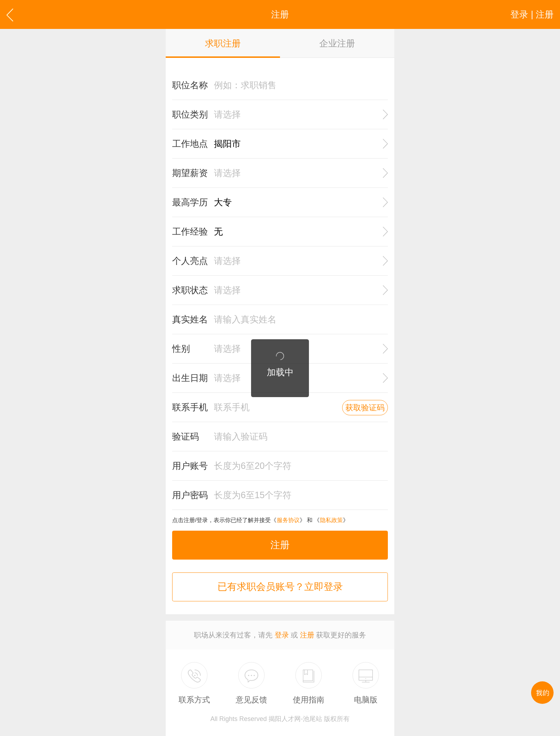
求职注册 (223, 43)
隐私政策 (331, 520)
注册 (280, 545)
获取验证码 (365, 408)
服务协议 (288, 520)
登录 (282, 635)
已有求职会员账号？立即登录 (280, 587)
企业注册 (337, 43)
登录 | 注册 (532, 14)
